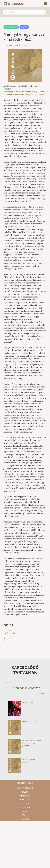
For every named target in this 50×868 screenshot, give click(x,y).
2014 (5, 640)
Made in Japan (21, 702)
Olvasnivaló (11, 27)
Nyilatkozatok (25, 807)
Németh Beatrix (14, 45)
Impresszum (25, 800)
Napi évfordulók (25, 788)
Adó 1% (25, 815)
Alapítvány (25, 796)
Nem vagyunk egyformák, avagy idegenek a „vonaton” (25, 743)
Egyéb (24, 27)
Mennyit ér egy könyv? (24, 721)
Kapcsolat (25, 804)
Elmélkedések (9, 633)
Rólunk (25, 792)
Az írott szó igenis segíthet (22, 761)
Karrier (25, 811)
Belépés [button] (25, 819)
